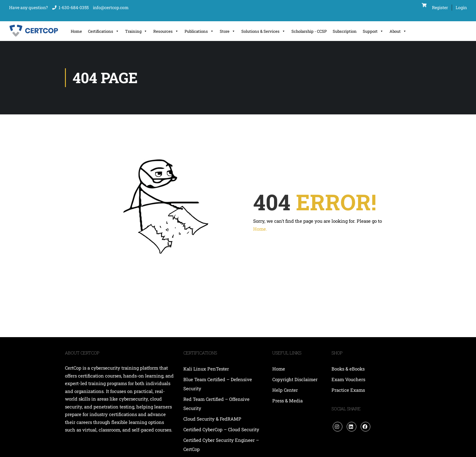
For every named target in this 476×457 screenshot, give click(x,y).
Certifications (104, 31)
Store (228, 31)
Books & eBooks (348, 369)
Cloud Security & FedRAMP (212, 419)
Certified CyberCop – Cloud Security (222, 429)
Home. (260, 229)
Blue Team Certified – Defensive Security (218, 384)
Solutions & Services (263, 31)
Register (440, 7)
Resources (166, 31)
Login (461, 7)
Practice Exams (348, 390)
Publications (199, 31)
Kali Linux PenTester (206, 369)
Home (76, 31)
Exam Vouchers (348, 379)
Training (136, 31)
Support (373, 31)
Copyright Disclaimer (295, 379)
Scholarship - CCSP (309, 31)
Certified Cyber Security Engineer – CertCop (221, 445)
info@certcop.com (111, 7)
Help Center (285, 390)
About (398, 31)
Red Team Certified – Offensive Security (216, 404)
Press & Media (287, 401)
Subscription (345, 31)
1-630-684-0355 (74, 7)
